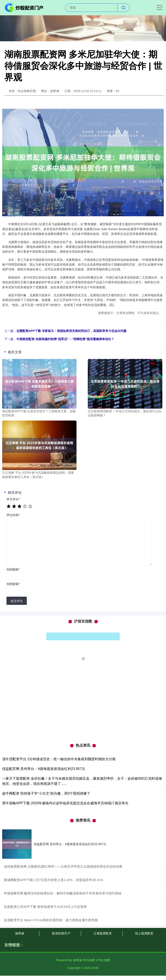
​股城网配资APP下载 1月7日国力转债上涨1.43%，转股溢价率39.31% (53, 880)
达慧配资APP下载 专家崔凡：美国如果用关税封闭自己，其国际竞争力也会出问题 (71, 331)
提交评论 (17, 601)
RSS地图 (89, 960)
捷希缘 (20, 933)
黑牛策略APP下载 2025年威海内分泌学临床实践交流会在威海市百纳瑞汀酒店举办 (65, 803)
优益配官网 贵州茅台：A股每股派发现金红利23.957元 (44, 769)
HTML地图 (103, 960)
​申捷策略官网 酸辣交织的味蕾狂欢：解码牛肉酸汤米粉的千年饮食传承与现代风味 (63, 893)
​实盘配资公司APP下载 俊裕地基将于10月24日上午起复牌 (45, 907)
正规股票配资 (103, 933)
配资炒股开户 (61, 933)
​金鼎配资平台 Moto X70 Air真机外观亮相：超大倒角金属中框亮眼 (51, 920)
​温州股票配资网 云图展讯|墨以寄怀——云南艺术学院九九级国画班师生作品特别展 (63, 866)
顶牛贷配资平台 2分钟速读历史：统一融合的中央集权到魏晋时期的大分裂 (59, 759)
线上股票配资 (144, 933)
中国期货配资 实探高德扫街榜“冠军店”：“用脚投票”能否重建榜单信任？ (65, 339)
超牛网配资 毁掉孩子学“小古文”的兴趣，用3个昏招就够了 (46, 793)
